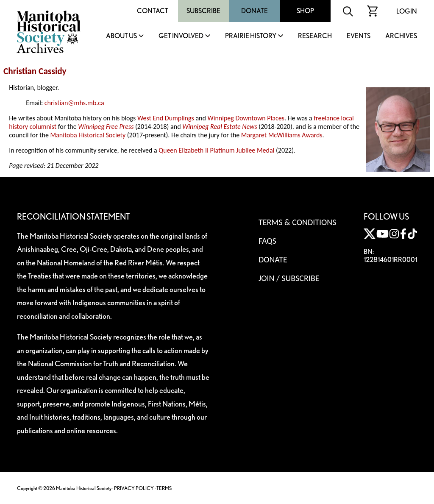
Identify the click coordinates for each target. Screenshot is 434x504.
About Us (121, 36)
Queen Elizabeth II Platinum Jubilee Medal (216, 150)
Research (315, 36)
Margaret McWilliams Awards (282, 135)
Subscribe (203, 11)
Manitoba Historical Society (88, 135)
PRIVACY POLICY (134, 488)
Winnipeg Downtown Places (246, 118)
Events (359, 36)
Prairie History (251, 36)
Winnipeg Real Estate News (220, 127)
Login (407, 11)
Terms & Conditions (297, 222)
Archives (401, 36)
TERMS (164, 488)
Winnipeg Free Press (106, 127)
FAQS (267, 241)
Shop (305, 11)
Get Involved (181, 36)
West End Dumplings (166, 118)
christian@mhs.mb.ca (74, 103)
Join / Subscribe (289, 278)
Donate (255, 11)
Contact (153, 11)
